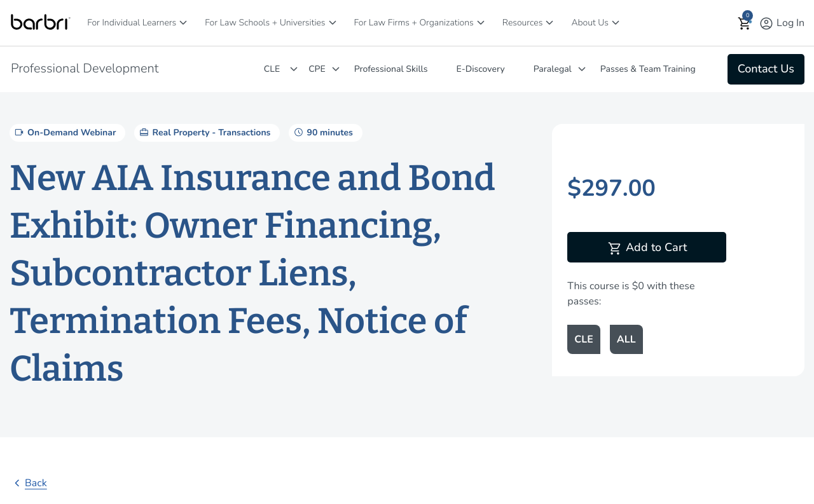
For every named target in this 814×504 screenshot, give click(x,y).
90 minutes (322, 132)
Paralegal (553, 69)
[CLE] (294, 69)
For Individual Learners (132, 23)
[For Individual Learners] (183, 23)
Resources (523, 23)
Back (28, 483)
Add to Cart (647, 249)
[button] (745, 23)
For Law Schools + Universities (265, 23)
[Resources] (549, 23)
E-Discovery (481, 69)
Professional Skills (391, 69)
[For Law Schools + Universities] (333, 23)
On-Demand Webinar (64, 132)
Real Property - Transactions (204, 132)
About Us (590, 23)
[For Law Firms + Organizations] (481, 23)
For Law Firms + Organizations (414, 23)
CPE (317, 69)
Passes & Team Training (648, 69)
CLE (272, 69)
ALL (626, 339)
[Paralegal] (582, 69)
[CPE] (336, 69)
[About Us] (616, 23)
